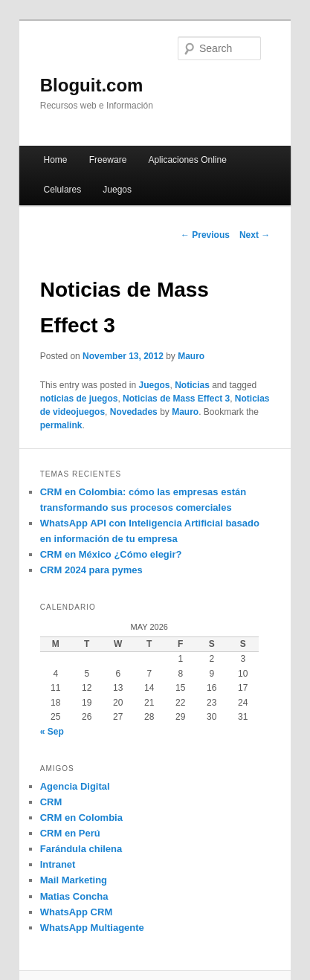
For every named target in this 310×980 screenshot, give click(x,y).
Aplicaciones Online (187, 160)
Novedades (134, 412)
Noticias (192, 385)
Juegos (117, 190)
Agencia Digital (75, 786)
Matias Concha (74, 896)
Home (56, 160)
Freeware (108, 160)
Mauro (191, 356)
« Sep (52, 732)
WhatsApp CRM (77, 912)
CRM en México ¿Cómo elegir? (111, 554)
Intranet (58, 864)
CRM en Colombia (81, 818)
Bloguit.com (92, 85)
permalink (61, 425)
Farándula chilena (81, 849)
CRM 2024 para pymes (91, 570)
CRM (51, 802)
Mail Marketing (74, 880)
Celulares (63, 190)
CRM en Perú (70, 833)
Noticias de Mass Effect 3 (176, 399)
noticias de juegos (79, 399)
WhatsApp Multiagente (92, 928)
